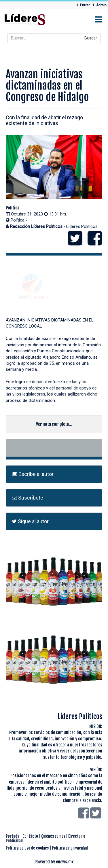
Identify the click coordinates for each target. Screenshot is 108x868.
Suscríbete (28, 498)
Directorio (77, 836)
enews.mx (65, 862)
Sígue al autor (30, 521)
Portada (13, 836)
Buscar (91, 38)
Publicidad (14, 841)
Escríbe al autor (33, 474)
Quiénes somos (53, 836)
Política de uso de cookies (27, 848)
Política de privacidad (70, 848)
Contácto (30, 836)
